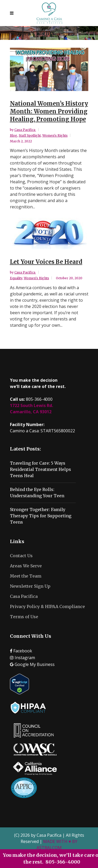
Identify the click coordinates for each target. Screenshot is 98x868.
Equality (16, 278)
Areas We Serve (26, 566)
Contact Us (21, 556)
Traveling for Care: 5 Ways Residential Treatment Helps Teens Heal (41, 469)
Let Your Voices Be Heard (46, 262)
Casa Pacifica (25, 130)
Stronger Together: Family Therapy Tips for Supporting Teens (41, 516)
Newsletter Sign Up (30, 586)
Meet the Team (26, 576)
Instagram (22, 658)
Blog (14, 135)
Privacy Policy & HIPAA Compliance (47, 606)
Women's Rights (55, 135)
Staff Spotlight (30, 135)
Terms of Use (24, 617)
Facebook (21, 651)
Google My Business (32, 664)
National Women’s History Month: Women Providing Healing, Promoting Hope (49, 111)
